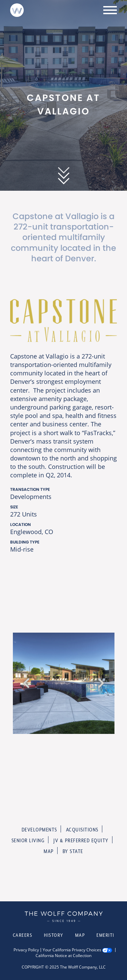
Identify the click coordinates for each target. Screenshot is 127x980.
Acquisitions (82, 830)
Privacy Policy (26, 950)
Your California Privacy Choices (72, 950)
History (54, 935)
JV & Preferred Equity (81, 840)
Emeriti (105, 935)
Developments (39, 830)
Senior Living (28, 840)
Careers (23, 935)
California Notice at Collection (63, 956)
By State (73, 851)
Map (49, 851)
